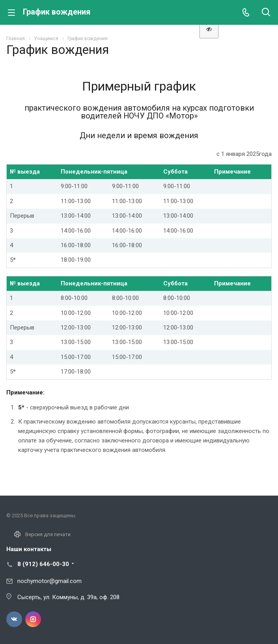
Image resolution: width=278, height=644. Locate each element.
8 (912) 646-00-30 (43, 564)
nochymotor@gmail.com (49, 581)
